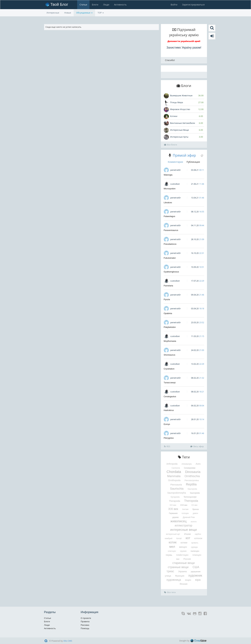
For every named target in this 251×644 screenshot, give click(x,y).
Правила (85, 621)
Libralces (168, 203)
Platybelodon (170, 327)
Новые (68, 13)
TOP (101, 13)
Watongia (168, 175)
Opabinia (168, 313)
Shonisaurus (170, 355)
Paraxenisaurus (171, 230)
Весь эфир (197, 446)
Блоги (95, 5)
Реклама (85, 625)
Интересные (53, 13)
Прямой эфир (184, 155)
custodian (175, 184)
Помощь (85, 628)
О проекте (86, 618)
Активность (120, 5)
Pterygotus (169, 438)
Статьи (83, 5)
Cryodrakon (169, 369)
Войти (174, 5)
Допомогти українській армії (184, 41)
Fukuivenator (170, 258)
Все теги (170, 592)
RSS (167, 446)
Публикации (193, 162)
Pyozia (167, 299)
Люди (106, 5)
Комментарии (175, 162)
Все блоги (171, 145)
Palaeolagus (170, 216)
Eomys (167, 424)
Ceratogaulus (170, 396)
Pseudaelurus (170, 244)
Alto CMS (68, 641)
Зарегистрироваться (193, 5)
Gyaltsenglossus (171, 272)
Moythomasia (170, 341)
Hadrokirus (169, 410)
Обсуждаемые (84, 13)
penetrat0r (176, 170)
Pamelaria (168, 286)
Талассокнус (170, 383)
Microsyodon (170, 189)
